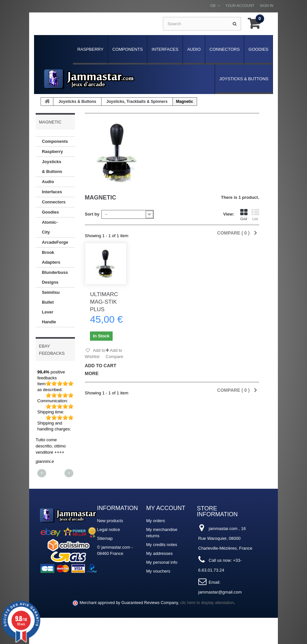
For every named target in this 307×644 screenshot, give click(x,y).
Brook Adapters (51, 257)
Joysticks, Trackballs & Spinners (137, 102)
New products (110, 521)
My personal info (162, 562)
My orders (156, 521)
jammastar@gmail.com (220, 592)
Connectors (225, 49)
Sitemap (105, 538)
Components (127, 49)
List (255, 215)
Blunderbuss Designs (55, 277)
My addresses (160, 553)
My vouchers (158, 571)
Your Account (240, 6)
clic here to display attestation (207, 603)
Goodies (258, 49)
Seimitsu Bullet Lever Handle (51, 307)
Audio (194, 49)
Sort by (92, 214)
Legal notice (109, 530)
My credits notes (162, 545)
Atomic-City (50, 227)
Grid (244, 215)
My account (166, 508)
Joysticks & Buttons (244, 79)
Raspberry (90, 49)
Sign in (267, 6)
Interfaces (165, 49)
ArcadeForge (55, 242)
